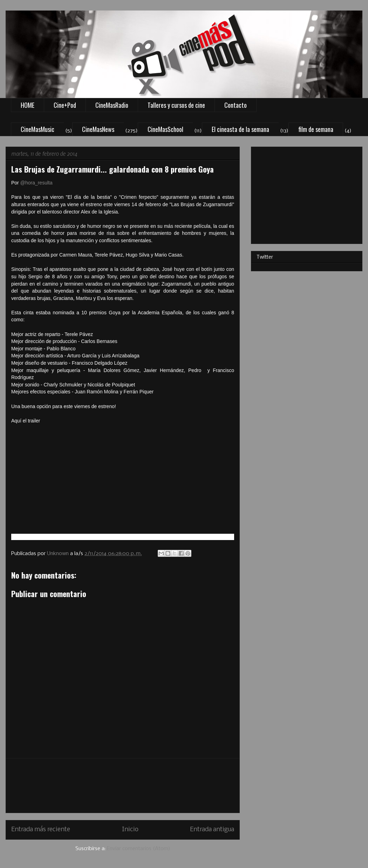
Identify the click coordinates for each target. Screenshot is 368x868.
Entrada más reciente (41, 830)
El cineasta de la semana (240, 129)
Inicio (130, 830)
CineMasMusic (38, 129)
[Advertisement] (123, 786)
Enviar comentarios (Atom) (139, 849)
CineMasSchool (165, 129)
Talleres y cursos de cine (176, 105)
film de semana (316, 129)
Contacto (236, 105)
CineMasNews (98, 129)
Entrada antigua (212, 830)
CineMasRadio (112, 105)
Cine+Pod (65, 105)
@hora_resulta (36, 183)
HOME (28, 105)
